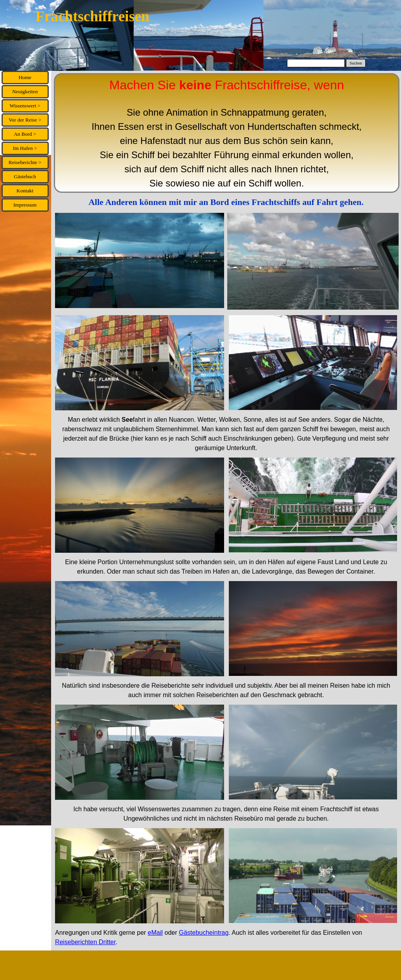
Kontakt (25, 191)
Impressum (25, 205)
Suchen (356, 63)
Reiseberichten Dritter (85, 942)
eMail (155, 933)
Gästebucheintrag (204, 933)
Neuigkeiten (25, 91)
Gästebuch (25, 176)
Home (25, 77)
